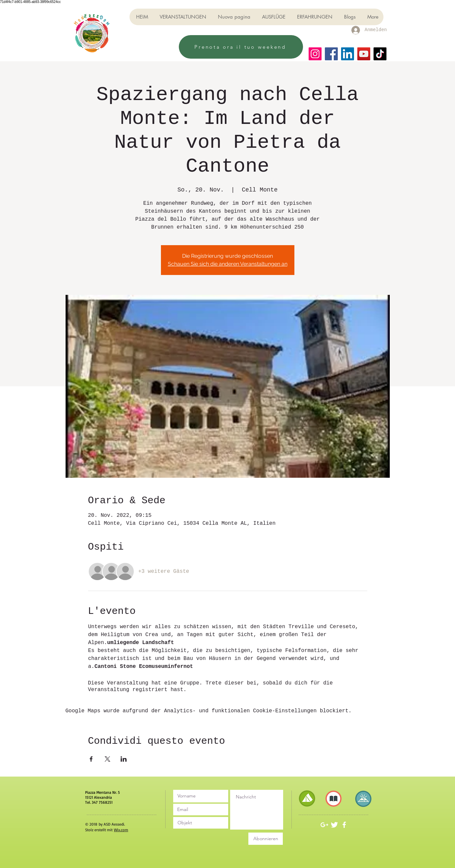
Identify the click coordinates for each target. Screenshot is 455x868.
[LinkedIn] (348, 54)
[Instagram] (315, 54)
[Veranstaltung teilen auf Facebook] (91, 759)
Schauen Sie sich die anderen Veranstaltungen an (228, 264)
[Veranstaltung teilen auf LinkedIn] (124, 759)
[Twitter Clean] (334, 825)
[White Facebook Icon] (344, 825)
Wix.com (121, 830)
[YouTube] (364, 54)
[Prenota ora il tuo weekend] (241, 47)
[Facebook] (331, 54)
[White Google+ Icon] (324, 825)
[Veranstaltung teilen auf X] (107, 759)
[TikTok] (380, 54)
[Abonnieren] (266, 839)
